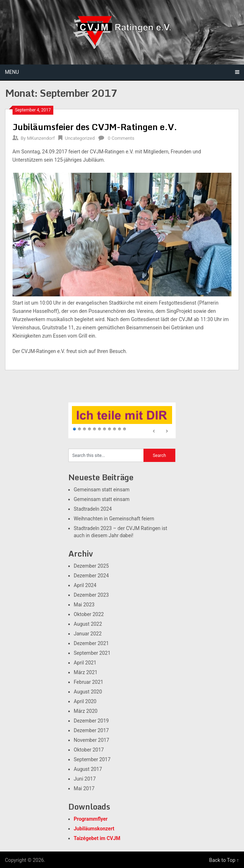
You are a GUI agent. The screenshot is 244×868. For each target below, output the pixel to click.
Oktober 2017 (89, 750)
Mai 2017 (84, 788)
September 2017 (92, 759)
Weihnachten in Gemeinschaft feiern (114, 519)
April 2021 (85, 663)
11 (125, 429)
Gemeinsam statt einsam (102, 490)
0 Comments (121, 138)
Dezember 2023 (91, 595)
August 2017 (88, 769)
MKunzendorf (41, 138)
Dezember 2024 (91, 576)
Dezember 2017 (91, 730)
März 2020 (86, 711)
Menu (12, 72)
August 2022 (88, 624)
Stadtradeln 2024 (93, 509)
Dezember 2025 (91, 566)
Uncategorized (80, 138)
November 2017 (91, 740)
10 (119, 429)
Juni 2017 (85, 779)
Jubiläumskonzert (94, 829)
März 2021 (86, 672)
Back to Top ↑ (224, 860)
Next (167, 431)
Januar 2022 (88, 634)
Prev (154, 431)
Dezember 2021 (91, 643)
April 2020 (85, 701)
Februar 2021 (89, 682)
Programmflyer (91, 819)
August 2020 (88, 692)
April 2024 (85, 585)
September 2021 (92, 653)
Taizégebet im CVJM (97, 838)
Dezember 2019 (91, 721)
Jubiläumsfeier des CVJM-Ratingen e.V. (95, 127)
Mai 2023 (84, 605)
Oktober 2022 (89, 614)
